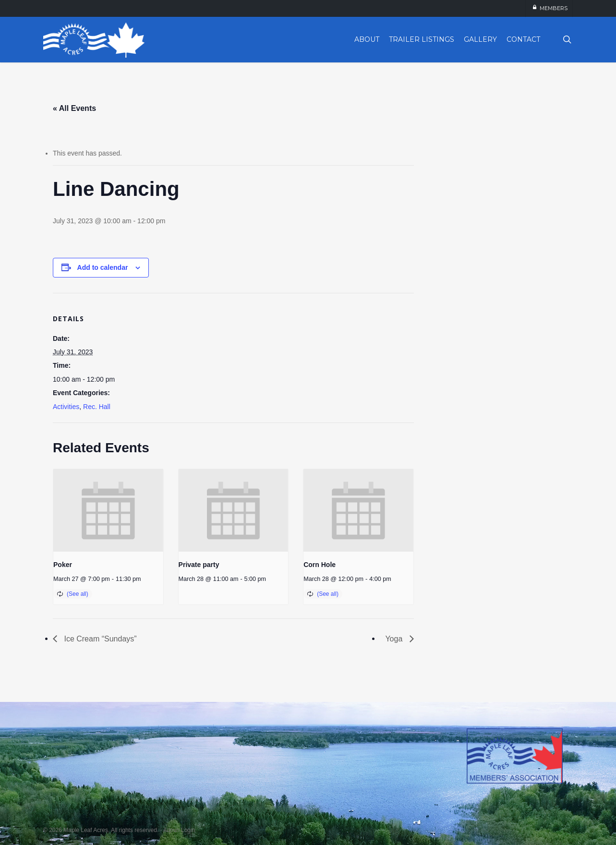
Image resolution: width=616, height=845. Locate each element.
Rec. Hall (97, 407)
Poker (63, 565)
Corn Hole (320, 565)
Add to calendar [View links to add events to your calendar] (103, 267)
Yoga (395, 639)
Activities (66, 407)
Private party (199, 565)
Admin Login (179, 830)
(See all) (78, 594)
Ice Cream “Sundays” (99, 639)
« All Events (74, 108)
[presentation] (108, 510)
